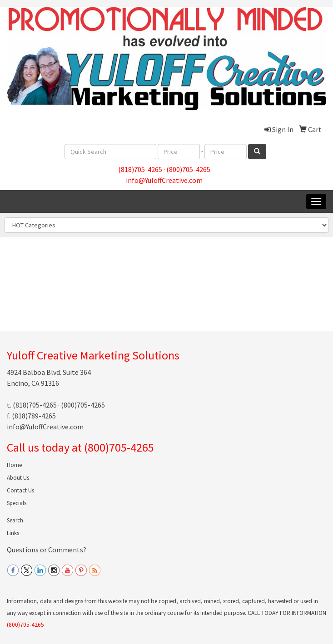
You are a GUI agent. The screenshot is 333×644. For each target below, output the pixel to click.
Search (15, 520)
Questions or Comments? (47, 550)
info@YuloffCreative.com (164, 180)
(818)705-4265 (140, 169)
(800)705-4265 (188, 169)
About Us (18, 478)
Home (14, 465)
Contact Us (20, 490)
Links (13, 533)
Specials (17, 503)
